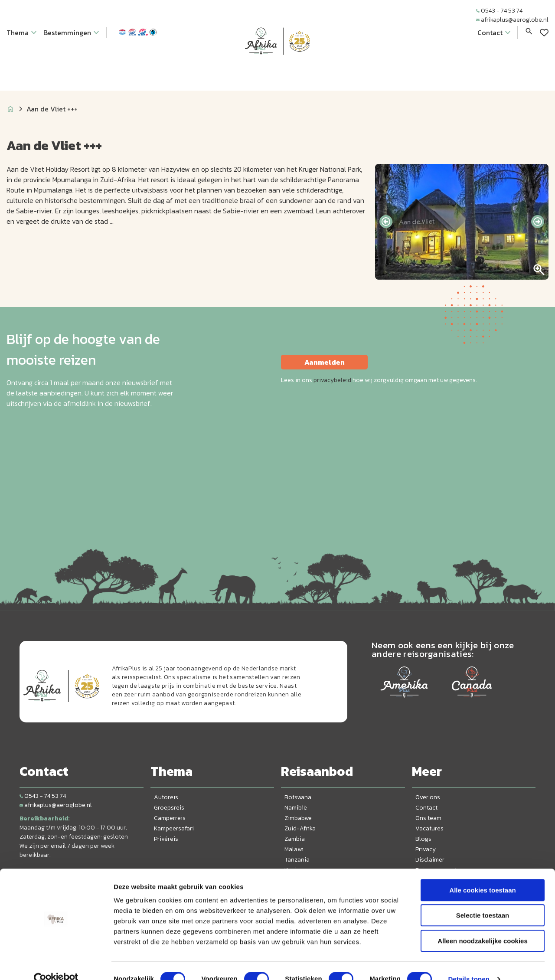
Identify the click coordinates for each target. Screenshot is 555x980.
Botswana (298, 797)
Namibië (296, 808)
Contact (426, 808)
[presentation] (386, 222)
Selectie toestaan (483, 900)
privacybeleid (332, 380)
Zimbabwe (298, 818)
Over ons (428, 797)
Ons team (428, 818)
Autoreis (166, 797)
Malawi (294, 849)
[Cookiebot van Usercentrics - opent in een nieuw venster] (56, 963)
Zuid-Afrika (300, 828)
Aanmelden (325, 362)
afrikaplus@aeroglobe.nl (512, 20)
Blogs (423, 839)
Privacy (426, 849)
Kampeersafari (174, 828)
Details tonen (468, 963)
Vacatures (429, 828)
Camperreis (170, 818)
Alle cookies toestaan (482, 874)
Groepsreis (169, 808)
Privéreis (166, 839)
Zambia (295, 839)
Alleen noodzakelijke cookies (483, 925)
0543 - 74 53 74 (499, 11)
